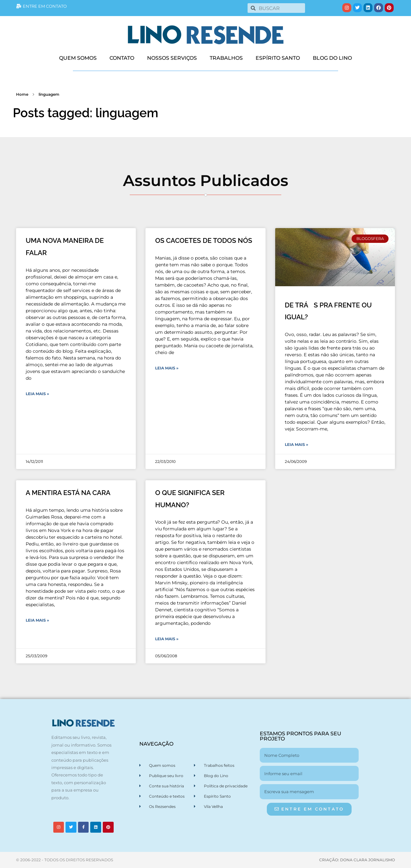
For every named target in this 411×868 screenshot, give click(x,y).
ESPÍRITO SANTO (278, 58)
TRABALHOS (226, 58)
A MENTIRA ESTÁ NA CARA (68, 493)
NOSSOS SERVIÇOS (172, 58)
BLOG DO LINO (332, 58)
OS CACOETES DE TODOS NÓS (204, 240)
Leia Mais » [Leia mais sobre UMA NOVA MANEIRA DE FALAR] (37, 394)
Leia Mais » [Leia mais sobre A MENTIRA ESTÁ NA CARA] (37, 620)
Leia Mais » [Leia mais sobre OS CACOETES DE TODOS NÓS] (167, 368)
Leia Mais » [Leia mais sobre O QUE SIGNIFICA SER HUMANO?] (167, 639)
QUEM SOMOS (78, 58)
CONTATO (122, 58)
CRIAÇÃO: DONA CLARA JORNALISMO (357, 860)
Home (22, 94)
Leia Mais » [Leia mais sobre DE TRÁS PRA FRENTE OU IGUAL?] (297, 444)
